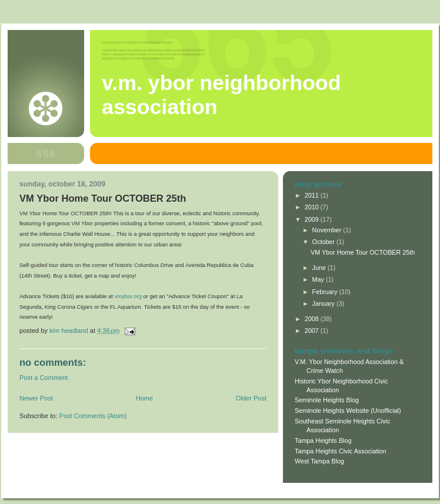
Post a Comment (44, 378)
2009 (313, 219)
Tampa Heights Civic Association (341, 451)
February (326, 292)
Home (144, 398)
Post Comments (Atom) (93, 416)
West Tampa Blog (319, 461)
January (324, 303)
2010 (313, 207)
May (319, 279)
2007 (313, 331)
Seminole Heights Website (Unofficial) (348, 410)
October (324, 242)
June (320, 268)
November (328, 230)
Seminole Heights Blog (327, 400)
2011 (313, 195)
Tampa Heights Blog (323, 440)
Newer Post (36, 398)
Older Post (251, 398)
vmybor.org (129, 296)
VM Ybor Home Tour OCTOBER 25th (363, 252)
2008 (313, 319)
